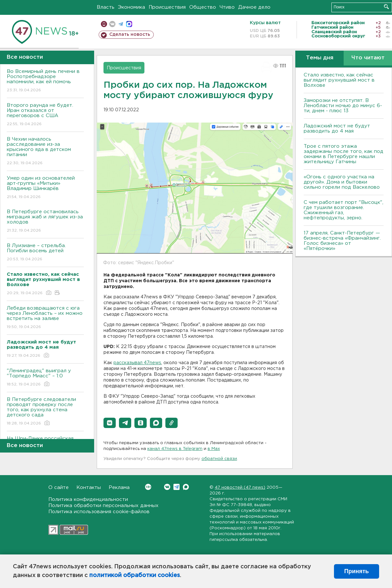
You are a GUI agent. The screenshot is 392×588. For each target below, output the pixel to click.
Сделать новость (130, 35)
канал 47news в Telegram (175, 449)
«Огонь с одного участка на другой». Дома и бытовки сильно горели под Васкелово (342, 182)
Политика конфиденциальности (88, 499)
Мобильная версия (104, 24)
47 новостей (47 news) (240, 488)
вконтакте (112, 24)
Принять (357, 571)
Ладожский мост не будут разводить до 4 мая (337, 129)
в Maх (214, 449)
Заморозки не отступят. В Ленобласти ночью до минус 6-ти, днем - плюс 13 (343, 106)
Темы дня (320, 58)
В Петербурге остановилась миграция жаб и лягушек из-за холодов (45, 221)
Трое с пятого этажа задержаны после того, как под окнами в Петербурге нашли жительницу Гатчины (343, 154)
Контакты (89, 488)
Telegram (176, 487)
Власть (106, 7)
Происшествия (167, 7)
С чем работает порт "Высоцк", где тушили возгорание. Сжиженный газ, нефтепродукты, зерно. (343, 210)
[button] (110, 423)
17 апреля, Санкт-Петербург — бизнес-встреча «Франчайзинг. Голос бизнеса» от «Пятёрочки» (342, 241)
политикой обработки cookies (135, 575)
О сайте (59, 488)
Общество (203, 7)
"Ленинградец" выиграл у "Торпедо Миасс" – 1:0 (45, 378)
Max (186, 487)
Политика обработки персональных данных (103, 506)
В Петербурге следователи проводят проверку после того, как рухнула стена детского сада (45, 412)
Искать (386, 7)
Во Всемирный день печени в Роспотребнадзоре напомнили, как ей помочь (45, 81)
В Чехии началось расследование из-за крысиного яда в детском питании (45, 151)
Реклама (119, 488)
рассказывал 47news (137, 363)
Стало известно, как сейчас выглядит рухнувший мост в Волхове (339, 80)
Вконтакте (148, 487)
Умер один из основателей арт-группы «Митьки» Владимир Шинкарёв (45, 188)
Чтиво (227, 7)
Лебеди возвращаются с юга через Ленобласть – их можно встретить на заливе (45, 318)
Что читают (368, 58)
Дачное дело (254, 7)
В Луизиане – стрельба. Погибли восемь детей (45, 253)
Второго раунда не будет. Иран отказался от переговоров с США (45, 115)
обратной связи (219, 459)
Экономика (132, 7)
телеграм (121, 24)
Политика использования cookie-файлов (99, 512)
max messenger (129, 24)
